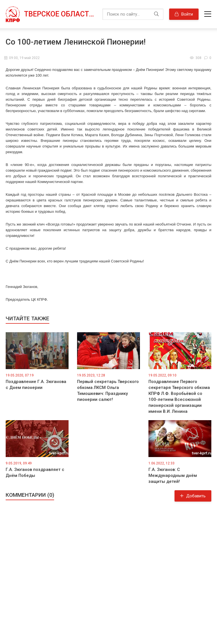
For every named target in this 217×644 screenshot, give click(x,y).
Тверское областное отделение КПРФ (60, 14)
